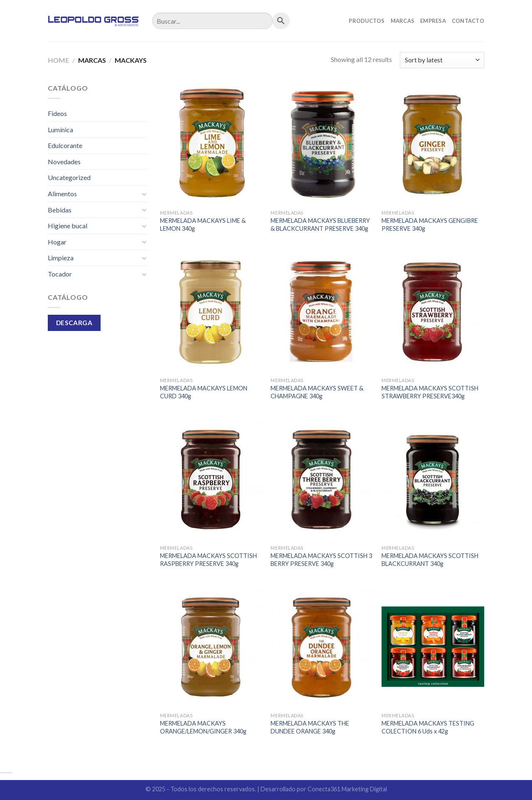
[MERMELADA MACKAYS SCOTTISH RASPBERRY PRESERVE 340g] (211, 479)
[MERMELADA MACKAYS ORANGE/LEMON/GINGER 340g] (211, 647)
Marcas (403, 21)
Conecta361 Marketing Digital (347, 789)
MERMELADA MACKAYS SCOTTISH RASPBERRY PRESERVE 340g (208, 560)
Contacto (468, 21)
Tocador (60, 274)
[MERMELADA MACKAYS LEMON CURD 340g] (211, 312)
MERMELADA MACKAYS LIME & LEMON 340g (203, 225)
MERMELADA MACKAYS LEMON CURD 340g (204, 392)
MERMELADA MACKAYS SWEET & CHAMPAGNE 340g (317, 392)
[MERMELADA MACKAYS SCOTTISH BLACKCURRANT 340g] (433, 479)
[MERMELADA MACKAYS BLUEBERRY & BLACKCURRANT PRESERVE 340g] (322, 144)
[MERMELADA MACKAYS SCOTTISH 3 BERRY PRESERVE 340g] (322, 479)
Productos (367, 21)
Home (58, 60)
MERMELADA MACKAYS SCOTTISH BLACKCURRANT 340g (430, 560)
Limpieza (61, 258)
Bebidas (60, 210)
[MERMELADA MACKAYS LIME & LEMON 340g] (211, 144)
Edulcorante (65, 145)
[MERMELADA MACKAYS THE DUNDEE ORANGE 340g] (322, 647)
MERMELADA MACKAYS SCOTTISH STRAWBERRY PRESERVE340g (430, 392)
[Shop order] (442, 60)
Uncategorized (69, 177)
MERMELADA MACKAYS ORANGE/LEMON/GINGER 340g (203, 727)
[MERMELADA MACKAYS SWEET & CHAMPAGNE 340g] (322, 312)
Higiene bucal (68, 226)
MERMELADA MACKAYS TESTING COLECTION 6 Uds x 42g (428, 727)
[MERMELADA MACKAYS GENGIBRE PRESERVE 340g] (433, 144)
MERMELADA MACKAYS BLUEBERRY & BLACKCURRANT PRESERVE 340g (320, 225)
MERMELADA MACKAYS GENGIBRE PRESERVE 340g (430, 225)
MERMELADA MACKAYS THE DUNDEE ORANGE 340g (310, 727)
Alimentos (62, 194)
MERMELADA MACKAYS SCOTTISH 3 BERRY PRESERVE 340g (321, 560)
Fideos (57, 113)
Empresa (433, 21)
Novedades (64, 162)
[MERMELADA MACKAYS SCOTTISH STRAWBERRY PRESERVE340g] (433, 312)
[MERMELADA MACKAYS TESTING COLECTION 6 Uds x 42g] (433, 647)
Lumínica (60, 130)
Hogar (57, 242)
